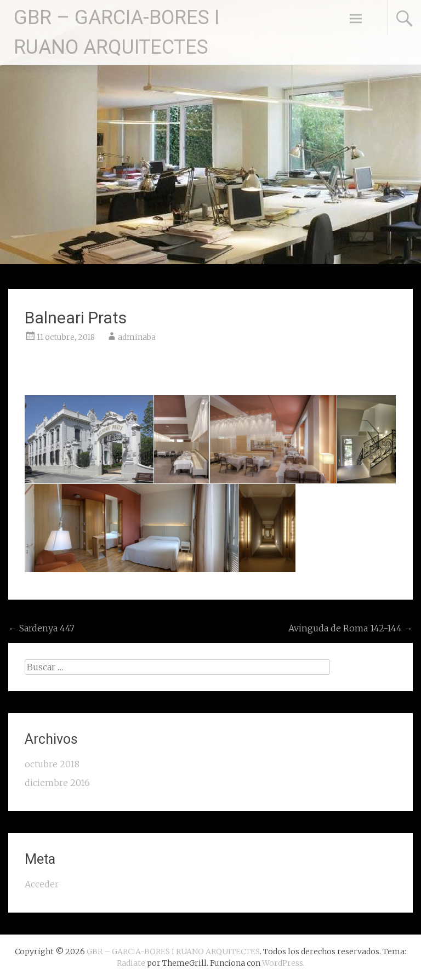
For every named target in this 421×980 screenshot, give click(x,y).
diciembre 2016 (57, 783)
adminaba (137, 337)
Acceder (42, 884)
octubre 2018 (52, 764)
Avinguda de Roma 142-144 (351, 628)
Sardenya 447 (41, 628)
